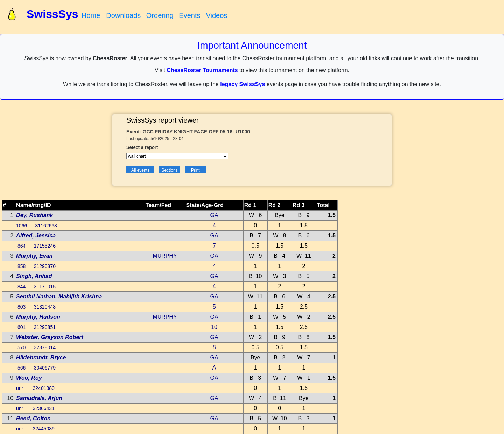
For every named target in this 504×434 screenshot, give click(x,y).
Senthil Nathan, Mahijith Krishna (59, 297)
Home (91, 15)
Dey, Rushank (34, 215)
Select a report (142, 147)
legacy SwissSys (243, 84)
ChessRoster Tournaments (202, 70)
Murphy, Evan (34, 256)
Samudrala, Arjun (39, 398)
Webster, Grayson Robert (50, 337)
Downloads (123, 15)
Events (190, 15)
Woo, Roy (29, 378)
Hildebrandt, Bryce (41, 357)
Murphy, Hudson (38, 317)
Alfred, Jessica (36, 236)
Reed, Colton (33, 418)
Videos (216, 15)
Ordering (160, 15)
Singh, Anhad (34, 276)
